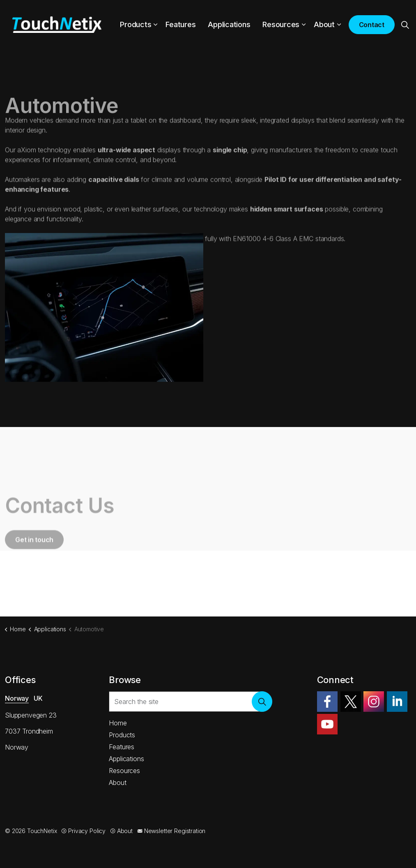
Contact (372, 25)
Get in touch (34, 562)
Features (180, 24)
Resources (281, 24)
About (324, 24)
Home (118, 723)
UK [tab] (38, 698)
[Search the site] (191, 702)
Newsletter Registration (171, 831)
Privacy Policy (84, 831)
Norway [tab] (17, 698)
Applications (229, 24)
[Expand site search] (405, 25)
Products (136, 24)
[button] (262, 702)
